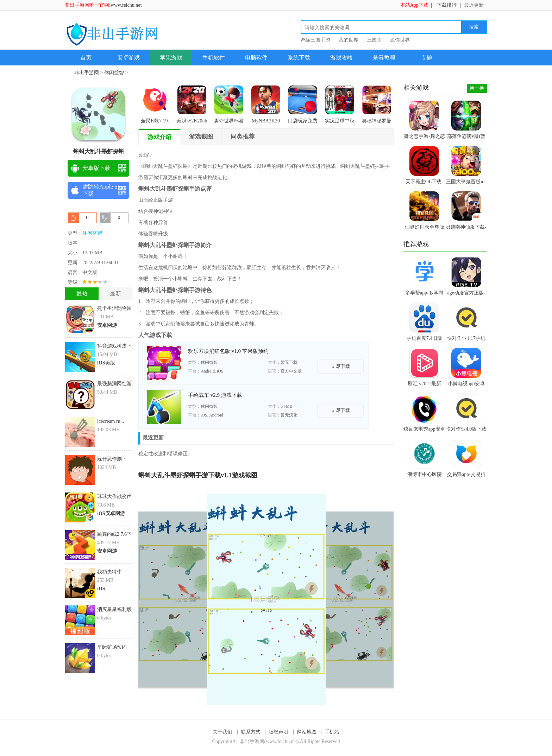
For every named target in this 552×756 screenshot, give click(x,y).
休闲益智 (114, 73)
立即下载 (340, 366)
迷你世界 (400, 40)
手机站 (332, 732)
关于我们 (222, 732)
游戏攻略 (341, 58)
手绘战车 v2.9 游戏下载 (215, 395)
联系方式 (251, 732)
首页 (86, 58)
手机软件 (214, 58)
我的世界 (349, 40)
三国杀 (374, 40)
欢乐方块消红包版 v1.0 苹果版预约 (228, 351)
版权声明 (278, 732)
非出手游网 (87, 73)
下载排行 (447, 5)
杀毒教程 (384, 58)
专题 (427, 58)
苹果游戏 (171, 58)
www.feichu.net (126, 5)
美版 (106, 363)
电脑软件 (256, 58)
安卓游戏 (128, 58)
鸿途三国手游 (315, 40)
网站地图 (307, 732)
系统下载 (299, 58)
